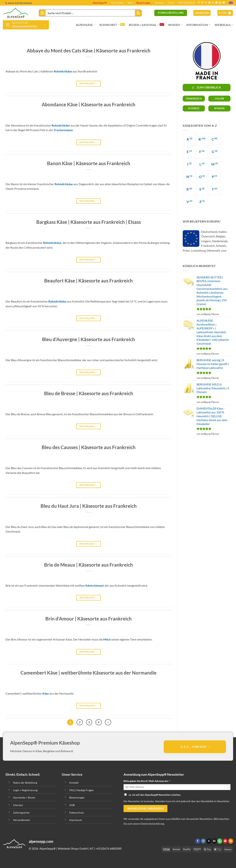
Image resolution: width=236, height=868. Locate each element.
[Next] (108, 722)
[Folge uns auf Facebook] (199, 3)
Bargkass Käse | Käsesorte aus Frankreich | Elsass (89, 222)
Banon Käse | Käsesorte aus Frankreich (89, 163)
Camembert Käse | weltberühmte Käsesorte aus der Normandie (88, 673)
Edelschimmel (95, 585)
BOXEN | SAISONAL (144, 25)
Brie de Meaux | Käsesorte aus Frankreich (88, 565)
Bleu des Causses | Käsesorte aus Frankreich (89, 447)
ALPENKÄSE (86, 25)
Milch (107, 639)
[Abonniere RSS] (220, 3)
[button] (225, 13)
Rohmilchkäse (63, 71)
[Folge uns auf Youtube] (224, 3)
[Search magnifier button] (138, 13)
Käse (46, 693)
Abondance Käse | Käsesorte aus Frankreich (88, 104)
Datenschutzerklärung (152, 824)
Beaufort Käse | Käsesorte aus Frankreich (88, 281)
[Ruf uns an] (213, 3)
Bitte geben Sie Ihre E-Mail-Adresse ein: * (147, 781)
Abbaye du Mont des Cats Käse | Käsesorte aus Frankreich (89, 51)
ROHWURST (109, 25)
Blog (130, 3)
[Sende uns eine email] (209, 3)
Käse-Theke (117, 3)
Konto (171, 3)
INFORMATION (198, 25)
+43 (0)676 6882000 (108, 848)
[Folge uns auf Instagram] (202, 3)
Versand (159, 3)
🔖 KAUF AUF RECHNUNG (19, 3)
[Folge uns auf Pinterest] (216, 3)
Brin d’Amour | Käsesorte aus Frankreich (88, 619)
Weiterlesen (88, 83)
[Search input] (90, 13)
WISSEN (175, 25)
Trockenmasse (63, 130)
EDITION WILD (187, 3)
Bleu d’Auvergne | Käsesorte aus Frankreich (88, 339)
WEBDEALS (224, 25)
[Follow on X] (206, 3)
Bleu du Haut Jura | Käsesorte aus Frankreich (89, 506)
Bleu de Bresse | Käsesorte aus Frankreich (89, 393)
